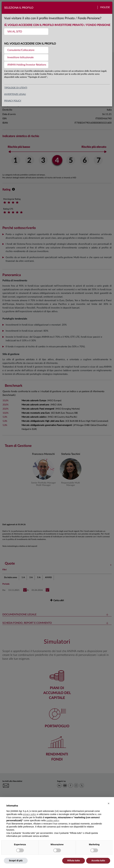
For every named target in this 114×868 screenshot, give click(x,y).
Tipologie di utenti (16, 88)
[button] (109, 803)
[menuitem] (26, 32)
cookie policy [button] (53, 820)
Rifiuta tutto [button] (74, 861)
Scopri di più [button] (16, 861)
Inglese (105, 7)
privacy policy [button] (30, 814)
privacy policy (13, 101)
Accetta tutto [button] (98, 861)
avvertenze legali (15, 94)
